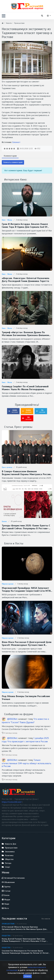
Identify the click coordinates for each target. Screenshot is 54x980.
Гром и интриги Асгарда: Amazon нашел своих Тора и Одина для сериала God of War (25, 226)
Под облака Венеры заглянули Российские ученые (26, 698)
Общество (6, 936)
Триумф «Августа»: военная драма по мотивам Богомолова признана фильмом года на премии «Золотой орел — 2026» (25, 334)
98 (27, 418)
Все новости (46, 919)
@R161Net (13, 719)
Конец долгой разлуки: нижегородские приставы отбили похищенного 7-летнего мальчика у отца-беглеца (24, 940)
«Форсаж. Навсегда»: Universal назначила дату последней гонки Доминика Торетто (26, 280)
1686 (13, 411)
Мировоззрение (8, 584)
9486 (27, 411)
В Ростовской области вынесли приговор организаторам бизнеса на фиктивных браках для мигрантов (24, 928)
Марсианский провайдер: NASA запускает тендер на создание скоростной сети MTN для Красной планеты (26, 589)
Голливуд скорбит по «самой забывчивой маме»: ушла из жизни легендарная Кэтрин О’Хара (25, 388)
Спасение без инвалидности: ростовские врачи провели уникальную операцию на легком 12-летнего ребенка (26, 952)
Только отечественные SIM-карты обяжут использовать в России (27, 763)
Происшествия (8, 924)
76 (41, 411)
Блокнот (16, 142)
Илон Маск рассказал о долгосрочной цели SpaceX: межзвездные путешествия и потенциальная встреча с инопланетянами (27, 644)
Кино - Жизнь (7, 220)
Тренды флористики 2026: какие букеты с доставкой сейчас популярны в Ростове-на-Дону (26, 527)
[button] (4, 16)
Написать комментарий (13, 162)
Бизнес (4, 521)
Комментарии (10, 156)
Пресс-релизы (7, 467)
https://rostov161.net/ (12, 802)
